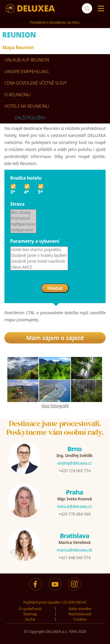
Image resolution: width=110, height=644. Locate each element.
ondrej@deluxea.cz (75, 463)
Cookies (80, 619)
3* (14, 189)
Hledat (55, 288)
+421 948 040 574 (74, 558)
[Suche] (87, 8)
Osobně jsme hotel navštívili (39, 261)
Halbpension (23, 224)
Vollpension (23, 230)
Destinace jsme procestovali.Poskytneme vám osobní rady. (55, 428)
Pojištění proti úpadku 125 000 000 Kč (55, 602)
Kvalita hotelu (26, 178)
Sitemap (30, 614)
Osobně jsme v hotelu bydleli (39, 255)
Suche (30, 619)
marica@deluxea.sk (74, 550)
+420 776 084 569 (74, 514)
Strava (17, 204)
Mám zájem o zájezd (55, 338)
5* (41, 189)
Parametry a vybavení (35, 241)
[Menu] (100, 8)
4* (27, 189)
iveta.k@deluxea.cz (75, 506)
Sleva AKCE (39, 267)
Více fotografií (55, 406)
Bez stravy (23, 212)
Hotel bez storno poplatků (39, 250)
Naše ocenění (80, 609)
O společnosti (30, 609)
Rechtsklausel (80, 614)
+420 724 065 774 (74, 471)
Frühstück (23, 218)
